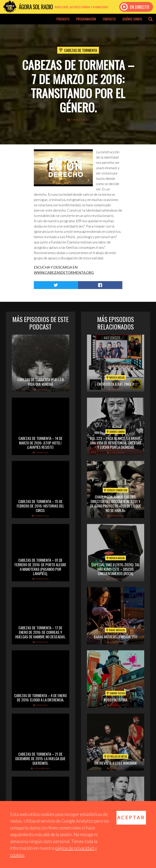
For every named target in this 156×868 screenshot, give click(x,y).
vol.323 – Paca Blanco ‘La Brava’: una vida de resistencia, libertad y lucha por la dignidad (116, 443)
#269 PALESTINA (115, 700)
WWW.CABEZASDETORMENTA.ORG (64, 273)
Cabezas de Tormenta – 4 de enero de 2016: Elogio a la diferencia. (40, 698)
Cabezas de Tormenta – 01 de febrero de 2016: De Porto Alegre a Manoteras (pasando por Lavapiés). (40, 567)
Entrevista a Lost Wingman (116, 763)
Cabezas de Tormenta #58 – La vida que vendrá (41, 382)
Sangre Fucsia (116, 693)
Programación (86, 19)
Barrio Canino (116, 432)
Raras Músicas (115, 630)
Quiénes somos (132, 19)
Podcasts (63, 19)
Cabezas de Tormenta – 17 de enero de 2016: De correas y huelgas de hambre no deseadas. (41, 632)
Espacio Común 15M (115, 490)
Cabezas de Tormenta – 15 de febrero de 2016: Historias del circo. (40, 506)
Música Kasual (116, 377)
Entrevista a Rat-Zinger (116, 384)
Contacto (109, 19)
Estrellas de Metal (116, 756)
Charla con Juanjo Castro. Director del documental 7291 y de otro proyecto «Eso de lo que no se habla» (116, 503)
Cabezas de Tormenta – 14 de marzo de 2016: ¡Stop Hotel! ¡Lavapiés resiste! (41, 443)
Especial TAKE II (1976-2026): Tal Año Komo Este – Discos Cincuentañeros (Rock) (116, 569)
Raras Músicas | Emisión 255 (116, 637)
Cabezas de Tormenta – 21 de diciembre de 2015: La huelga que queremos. (40, 758)
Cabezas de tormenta (81, 50)
